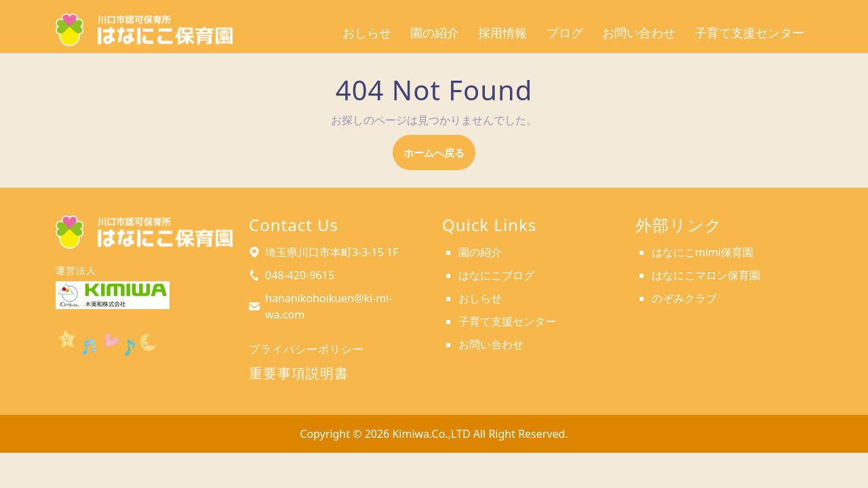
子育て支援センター (749, 33)
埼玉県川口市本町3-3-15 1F (332, 252)
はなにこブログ (496, 275)
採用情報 (502, 33)
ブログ (565, 33)
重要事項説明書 (299, 373)
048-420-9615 (300, 275)
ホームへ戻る (439, 157)
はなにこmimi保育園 (703, 252)
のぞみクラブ (684, 298)
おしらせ (367, 33)
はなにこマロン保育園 (706, 275)
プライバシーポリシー (307, 349)
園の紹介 (435, 33)
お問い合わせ (639, 33)
